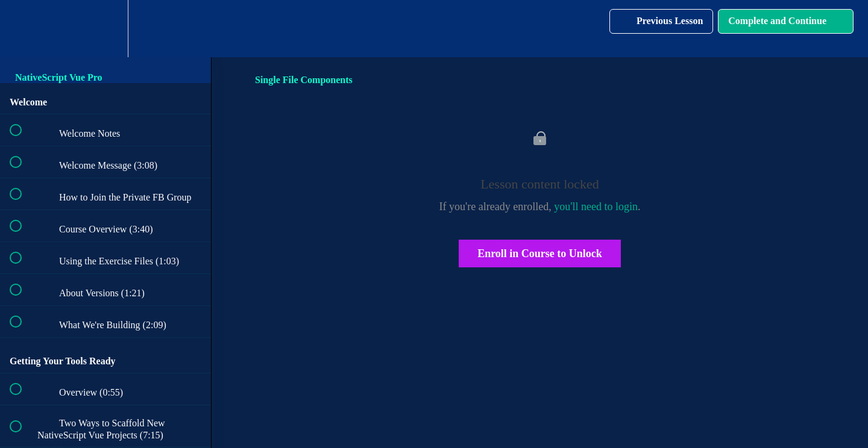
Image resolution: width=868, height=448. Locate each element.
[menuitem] (105, 29)
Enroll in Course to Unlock (540, 254)
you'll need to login (596, 207)
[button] (22, 29)
